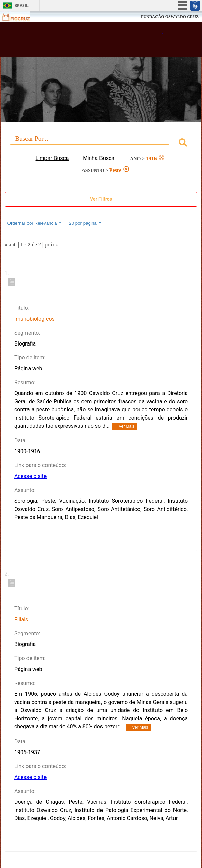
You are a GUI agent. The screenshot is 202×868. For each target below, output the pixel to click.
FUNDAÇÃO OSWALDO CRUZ (170, 17)
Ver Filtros (101, 199)
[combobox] (101, 144)
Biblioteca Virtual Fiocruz (84, 42)
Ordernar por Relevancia (35, 223)
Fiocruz (20, 17)
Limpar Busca (52, 158)
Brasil (21, 6)
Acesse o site (30, 476)
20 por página (86, 223)
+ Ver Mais (125, 426)
